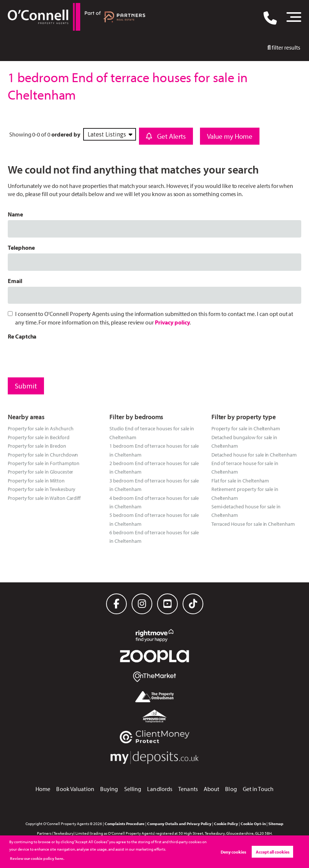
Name (15, 214)
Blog (231, 789)
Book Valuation (75, 789)
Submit (26, 386)
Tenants (188, 789)
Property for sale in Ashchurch (41, 428)
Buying (109, 789)
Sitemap (276, 824)
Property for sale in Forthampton (44, 463)
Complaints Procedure (125, 824)
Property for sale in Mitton (36, 480)
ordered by (66, 134)
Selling (133, 789)
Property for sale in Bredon (37, 446)
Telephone (21, 248)
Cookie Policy (226, 824)
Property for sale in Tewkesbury (42, 489)
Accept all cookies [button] (273, 852)
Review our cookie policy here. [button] (37, 858)
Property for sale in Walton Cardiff (44, 498)
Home (43, 789)
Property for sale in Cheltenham (246, 428)
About (212, 789)
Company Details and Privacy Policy (179, 824)
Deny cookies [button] (233, 852)
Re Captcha (22, 336)
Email (15, 281)
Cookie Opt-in (253, 824)
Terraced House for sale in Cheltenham (253, 524)
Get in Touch (258, 789)
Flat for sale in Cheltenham (240, 480)
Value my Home (230, 136)
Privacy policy (172, 322)
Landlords (160, 789)
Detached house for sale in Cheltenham (254, 455)
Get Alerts (166, 136)
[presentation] (64, 357)
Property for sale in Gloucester (41, 472)
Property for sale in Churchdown (43, 455)
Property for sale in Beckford (39, 437)
